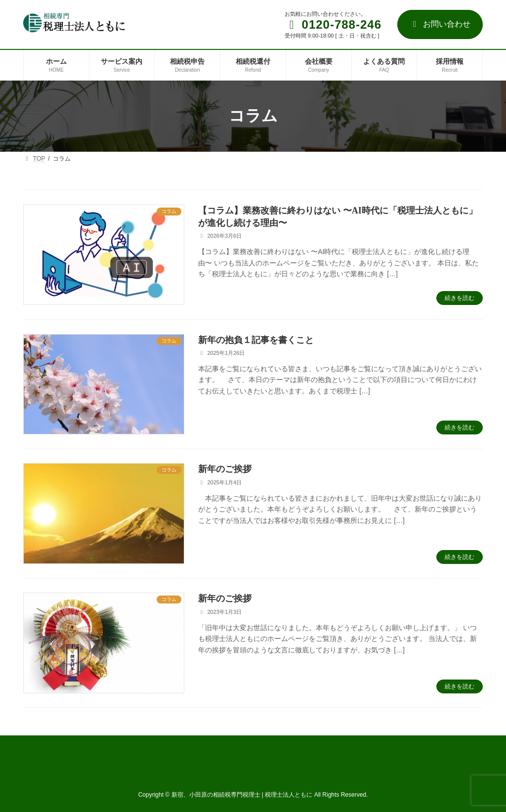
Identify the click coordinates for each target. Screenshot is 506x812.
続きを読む (460, 298)
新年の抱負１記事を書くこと (256, 340)
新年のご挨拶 (225, 469)
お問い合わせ (440, 24)
